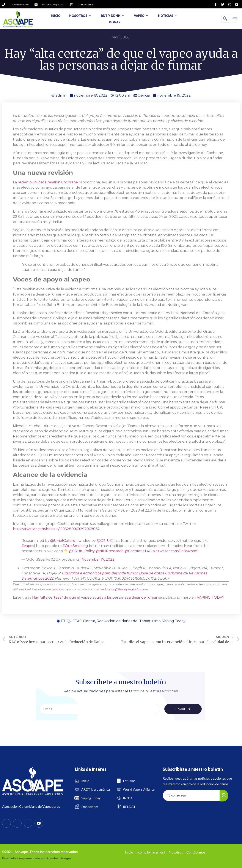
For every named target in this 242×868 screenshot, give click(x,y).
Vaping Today (174, 621)
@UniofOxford (63, 541)
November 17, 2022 (98, 559)
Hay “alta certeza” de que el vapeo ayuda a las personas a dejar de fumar (95, 597)
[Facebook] (6, 823)
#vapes (28, 546)
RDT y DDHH (112, 16)
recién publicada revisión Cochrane (48, 182)
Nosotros (80, 16)
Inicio (56, 16)
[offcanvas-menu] (234, 19)
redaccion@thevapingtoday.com (124, 589)
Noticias (167, 16)
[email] (191, 795)
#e (191, 541)
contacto (58, 589)
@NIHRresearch (110, 551)
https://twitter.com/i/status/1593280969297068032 (56, 529)
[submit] (224, 796)
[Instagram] (28, 823)
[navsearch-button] (225, 19)
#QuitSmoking (75, 546)
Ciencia (144, 95)
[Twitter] (17, 823)
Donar (115, 22)
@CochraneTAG (138, 551)
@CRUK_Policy (82, 551)
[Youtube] (39, 823)
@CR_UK (104, 541)
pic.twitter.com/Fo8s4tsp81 (176, 551)
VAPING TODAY (210, 597)
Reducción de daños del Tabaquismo (129, 621)
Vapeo (141, 16)
